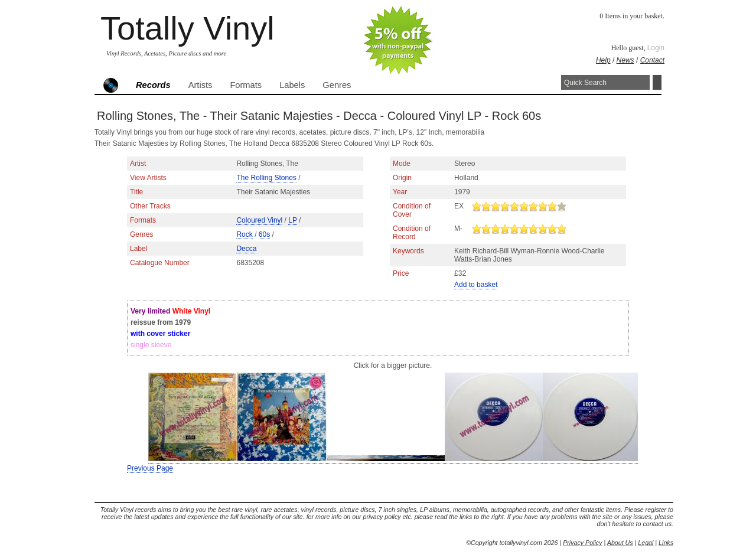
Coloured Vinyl (259, 220)
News (625, 60)
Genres (337, 85)
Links (666, 543)
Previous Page (150, 468)
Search (657, 82)
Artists (201, 85)
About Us (620, 543)
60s (264, 234)
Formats (246, 85)
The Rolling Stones (266, 178)
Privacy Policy (582, 543)
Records (153, 85)
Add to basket (476, 285)
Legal (646, 543)
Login (656, 48)
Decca (246, 249)
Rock (244, 234)
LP (292, 220)
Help (603, 60)
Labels (292, 85)
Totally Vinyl (188, 28)
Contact (652, 60)
